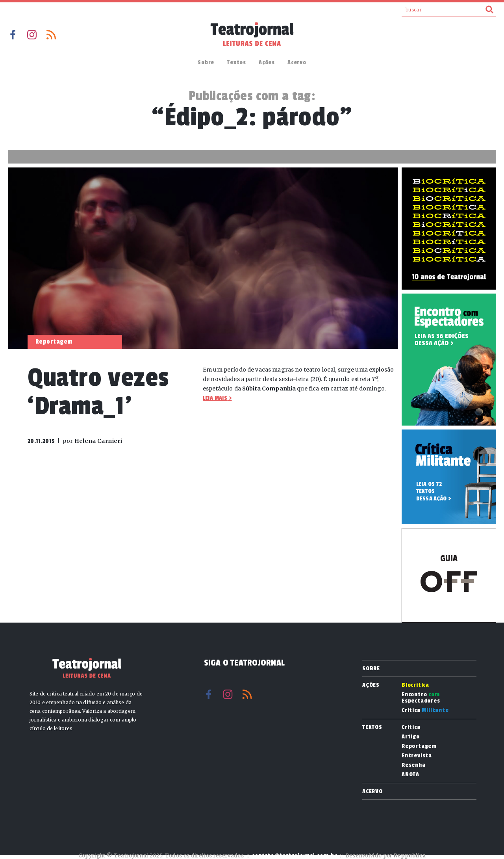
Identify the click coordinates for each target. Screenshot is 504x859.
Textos (236, 62)
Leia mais (215, 398)
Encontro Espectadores (421, 698)
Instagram (32, 35)
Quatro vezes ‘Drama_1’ (98, 392)
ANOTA (410, 775)
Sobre (206, 62)
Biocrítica (415, 685)
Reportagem (419, 746)
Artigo (411, 737)
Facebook (13, 35)
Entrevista (417, 756)
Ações (267, 62)
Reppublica (410, 856)
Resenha (414, 765)
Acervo (297, 62)
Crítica (425, 710)
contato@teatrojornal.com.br (295, 856)
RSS (51, 35)
